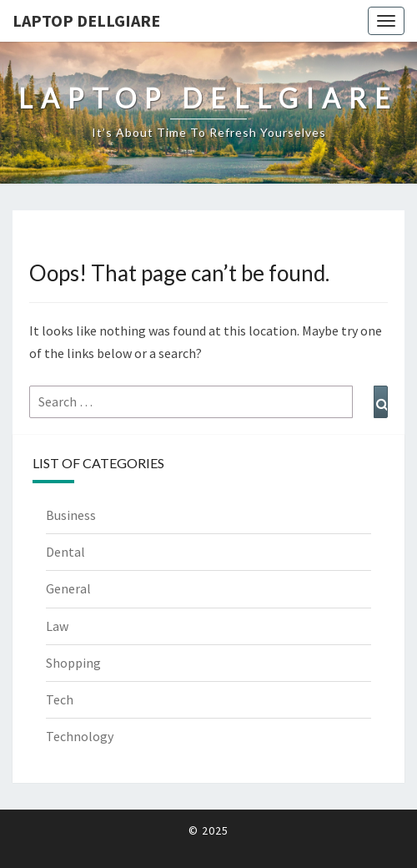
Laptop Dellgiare (86, 20)
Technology (80, 736)
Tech (60, 699)
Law (57, 626)
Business (71, 515)
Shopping (73, 663)
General (68, 588)
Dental (65, 552)
